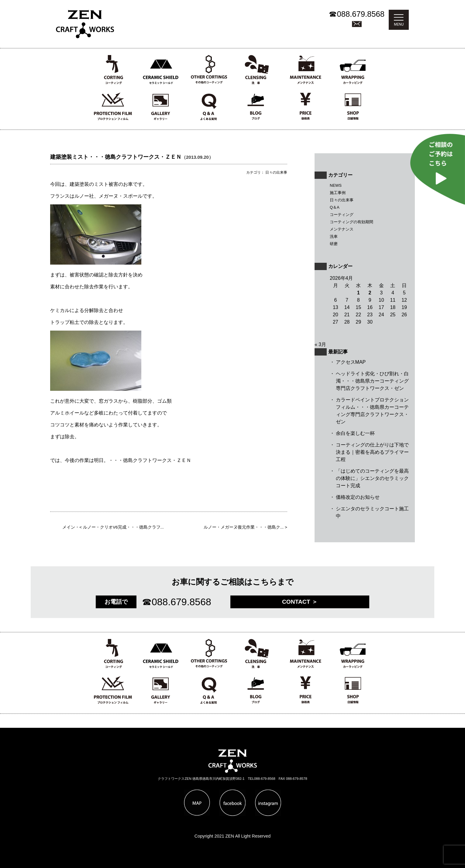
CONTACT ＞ (300, 602)
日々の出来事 (342, 200)
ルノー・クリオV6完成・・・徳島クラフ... (123, 527)
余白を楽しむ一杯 (355, 433)
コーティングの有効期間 (351, 222)
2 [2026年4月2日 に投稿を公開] (370, 293)
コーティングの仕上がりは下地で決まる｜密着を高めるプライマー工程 (372, 452)
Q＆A (335, 207)
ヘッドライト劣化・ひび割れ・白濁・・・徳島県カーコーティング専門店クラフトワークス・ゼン (372, 381)
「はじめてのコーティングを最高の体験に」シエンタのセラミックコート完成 (372, 478)
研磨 (334, 244)
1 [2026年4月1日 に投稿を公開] (358, 293)
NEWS (336, 185)
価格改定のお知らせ (358, 497)
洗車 (334, 236)
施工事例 (338, 193)
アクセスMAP (351, 362)
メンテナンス (342, 229)
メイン (69, 527)
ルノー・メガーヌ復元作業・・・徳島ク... (244, 527)
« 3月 (320, 344)
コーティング (342, 215)
